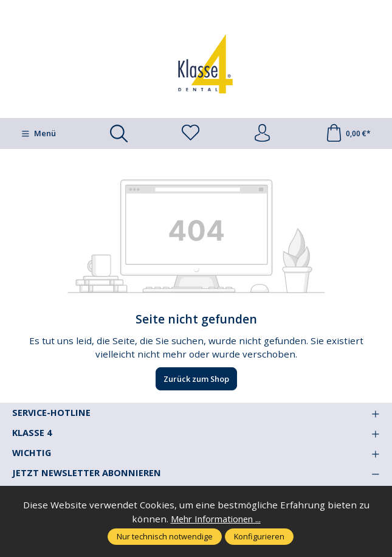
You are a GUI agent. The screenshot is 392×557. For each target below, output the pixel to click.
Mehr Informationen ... (215, 519)
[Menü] (38, 134)
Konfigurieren (259, 536)
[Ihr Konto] (262, 134)
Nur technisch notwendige (165, 536)
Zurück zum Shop (196, 379)
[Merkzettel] (190, 134)
